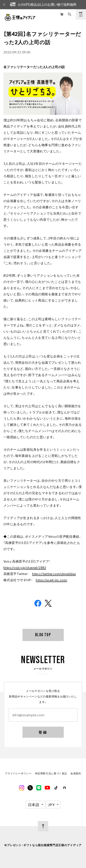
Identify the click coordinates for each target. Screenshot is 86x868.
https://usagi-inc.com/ (51, 580)
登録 (43, 733)
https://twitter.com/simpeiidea (54, 574)
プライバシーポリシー (18, 774)
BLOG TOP (43, 635)
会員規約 (76, 774)
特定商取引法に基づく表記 (51, 774)
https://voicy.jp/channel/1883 (25, 568)
